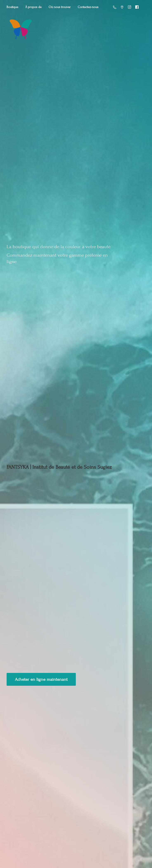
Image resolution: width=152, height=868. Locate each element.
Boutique (12, 7)
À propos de (33, 7)
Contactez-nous (88, 7)
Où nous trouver (60, 7)
